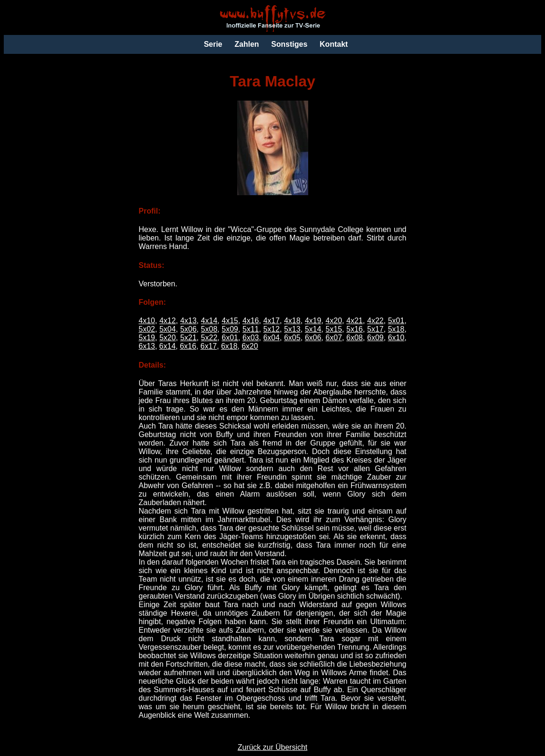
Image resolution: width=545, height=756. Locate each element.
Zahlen (247, 44)
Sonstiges (289, 44)
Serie (213, 44)
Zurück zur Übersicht (273, 747)
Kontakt (334, 44)
